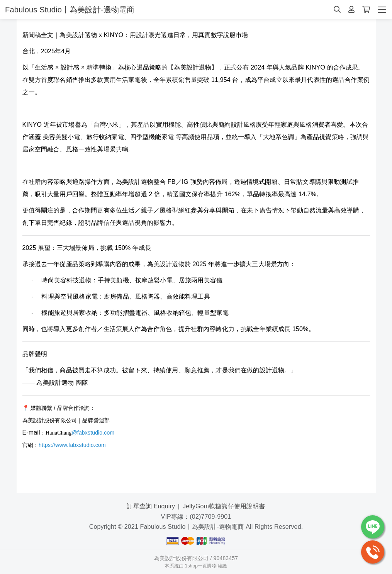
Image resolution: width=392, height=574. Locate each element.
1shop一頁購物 (201, 566)
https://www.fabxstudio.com (72, 445)
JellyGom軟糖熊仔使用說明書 (224, 506)
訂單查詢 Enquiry (151, 506)
